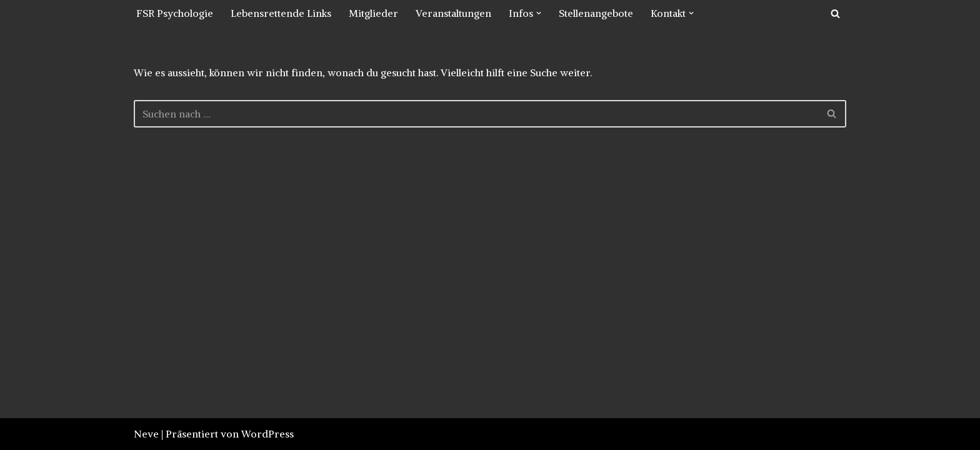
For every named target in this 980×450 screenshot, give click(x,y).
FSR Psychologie (175, 13)
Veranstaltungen (453, 13)
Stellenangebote (596, 13)
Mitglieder (373, 13)
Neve (146, 434)
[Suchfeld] (835, 13)
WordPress (267, 434)
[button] (539, 13)
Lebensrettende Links (281, 13)
